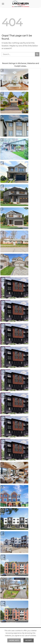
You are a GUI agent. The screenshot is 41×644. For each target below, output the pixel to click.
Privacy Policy (31, 638)
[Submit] (37, 54)
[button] (3, 4)
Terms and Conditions (13, 638)
